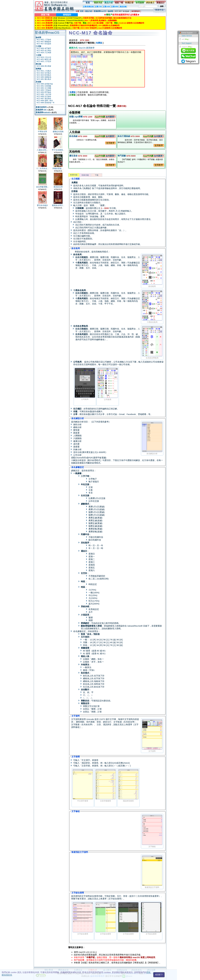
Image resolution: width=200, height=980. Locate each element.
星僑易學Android (43, 112)
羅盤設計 (161, 3)
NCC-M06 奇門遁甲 (44, 48)
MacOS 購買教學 (87, 48)
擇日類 (38, 64)
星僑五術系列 (41, 107)
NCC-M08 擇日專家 (44, 66)
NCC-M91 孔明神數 (44, 86)
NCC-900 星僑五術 (45, 18)
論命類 (110, 11)
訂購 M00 (115, 7)
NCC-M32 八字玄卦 (44, 61)
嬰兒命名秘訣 (42, 205)
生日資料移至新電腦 (104, 18)
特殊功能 (85, 175)
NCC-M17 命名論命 (44, 44)
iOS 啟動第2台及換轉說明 (109, 25)
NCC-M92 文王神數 (44, 88)
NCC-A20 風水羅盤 (96, 23)
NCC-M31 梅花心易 (44, 59)
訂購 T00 (98, 7)
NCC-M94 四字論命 (44, 92)
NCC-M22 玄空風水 (44, 73)
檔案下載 (119, 3)
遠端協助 (67, 15)
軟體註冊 (129, 3)
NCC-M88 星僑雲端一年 (46, 103)
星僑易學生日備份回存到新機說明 (83, 25)
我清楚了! (159, 975)
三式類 (38, 46)
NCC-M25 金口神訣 (44, 50)
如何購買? (110, 117)
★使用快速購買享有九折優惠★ (122, 15)
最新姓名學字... (58, 205)
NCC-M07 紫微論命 (44, 42)
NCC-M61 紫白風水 (44, 79)
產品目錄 (123, 7)
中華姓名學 (42, 132)
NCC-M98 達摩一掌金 (45, 101)
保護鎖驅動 (112, 20)
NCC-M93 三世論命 (44, 90)
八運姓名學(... (42, 150)
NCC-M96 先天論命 (44, 96)
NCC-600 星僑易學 (45, 20)
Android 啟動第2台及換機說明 (132, 23)
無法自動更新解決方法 (122, 18)
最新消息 (98, 3)
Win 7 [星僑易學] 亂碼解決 (96, 20)
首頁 (88, 3)
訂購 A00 (107, 7)
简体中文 (159, 10)
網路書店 (150, 3)
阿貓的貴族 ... (58, 168)
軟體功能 (74, 175)
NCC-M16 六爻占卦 (44, 57)
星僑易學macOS (100, 11)
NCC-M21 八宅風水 (44, 71)
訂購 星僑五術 (88, 7)
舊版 (85, 23)
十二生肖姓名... (42, 168)
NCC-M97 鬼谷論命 (44, 98)
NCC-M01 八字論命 (44, 40)
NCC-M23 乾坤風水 (44, 75)
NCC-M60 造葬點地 (44, 77)
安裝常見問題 (89, 18)
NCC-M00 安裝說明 (89, 28)
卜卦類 (38, 55)
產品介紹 (109, 3)
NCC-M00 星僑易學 (45, 28)
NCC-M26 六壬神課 (44, 53)
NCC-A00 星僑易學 (45, 23)
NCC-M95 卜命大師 (44, 94)
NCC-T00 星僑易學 (45, 25)
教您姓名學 (58, 187)
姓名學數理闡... (42, 187)
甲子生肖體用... (58, 150)
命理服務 (140, 3)
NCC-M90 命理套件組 (45, 84)
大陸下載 (77, 23)
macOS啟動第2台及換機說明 (110, 28)
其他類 (38, 82)
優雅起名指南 (58, 132)
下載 (97, 175)
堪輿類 (38, 69)
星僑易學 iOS (41, 110)
